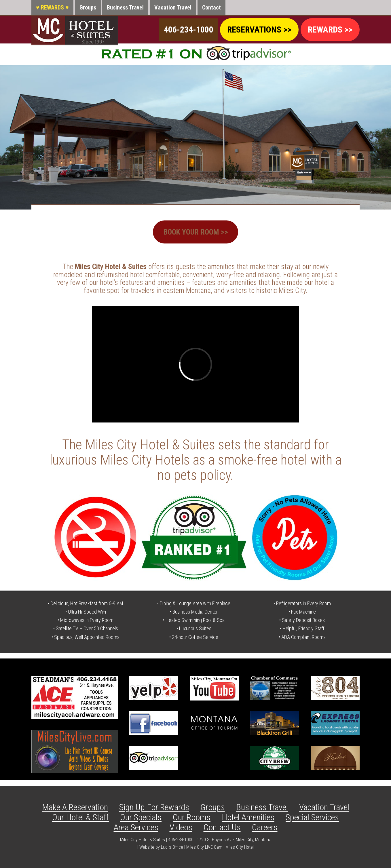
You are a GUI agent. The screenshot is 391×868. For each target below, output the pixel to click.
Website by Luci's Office (161, 847)
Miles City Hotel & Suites (75, 30)
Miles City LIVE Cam (204, 847)
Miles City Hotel (240, 847)
